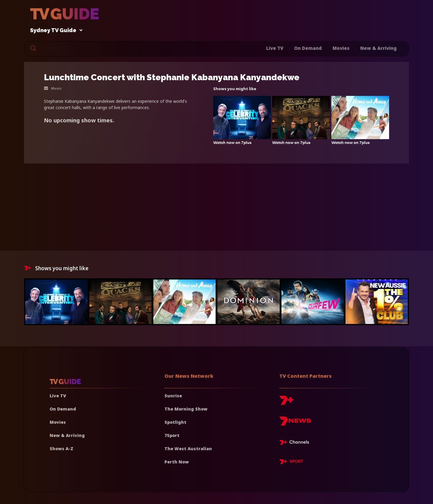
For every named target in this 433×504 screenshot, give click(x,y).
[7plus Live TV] (296, 443)
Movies (341, 48)
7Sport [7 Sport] (172, 435)
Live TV (275, 48)
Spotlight (175, 422)
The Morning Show (186, 409)
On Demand (308, 48)
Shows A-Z (61, 449)
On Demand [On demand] (63, 409)
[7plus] (286, 403)
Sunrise (173, 396)
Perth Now (177, 462)
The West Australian (188, 449)
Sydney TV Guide (55, 31)
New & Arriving (378, 48)
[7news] (295, 423)
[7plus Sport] (291, 463)
